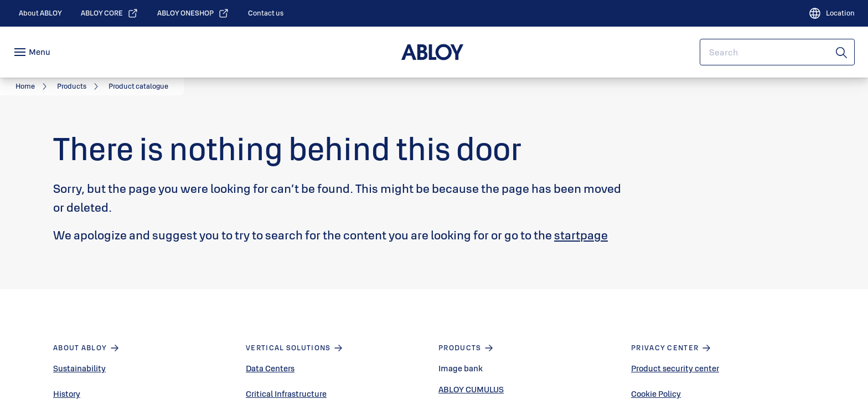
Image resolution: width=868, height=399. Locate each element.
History (67, 394)
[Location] (831, 13)
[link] (40, 13)
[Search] (842, 52)
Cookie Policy (656, 394)
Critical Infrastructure (286, 394)
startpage (581, 235)
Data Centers (270, 368)
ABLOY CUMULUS (471, 389)
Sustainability (79, 368)
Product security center (675, 368)
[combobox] (777, 52)
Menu (40, 52)
